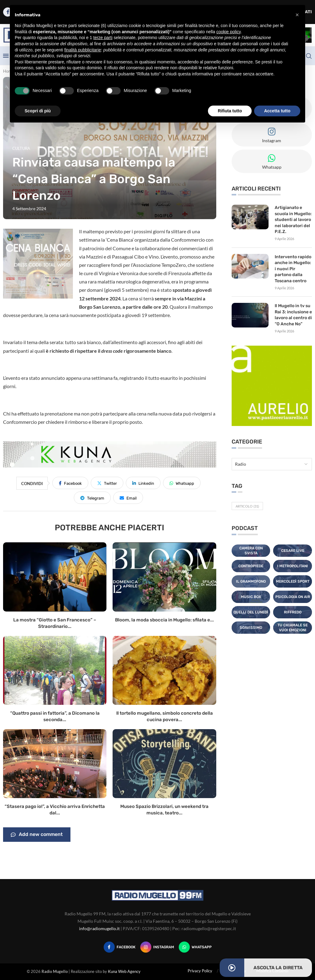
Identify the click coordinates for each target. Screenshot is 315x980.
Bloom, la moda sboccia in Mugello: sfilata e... (164, 620)
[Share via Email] (128, 498)
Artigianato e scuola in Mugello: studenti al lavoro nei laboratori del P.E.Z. (293, 220)
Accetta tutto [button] (277, 111)
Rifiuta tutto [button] (230, 111)
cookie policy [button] (228, 32)
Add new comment (37, 835)
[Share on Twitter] (107, 483)
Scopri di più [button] (38, 111)
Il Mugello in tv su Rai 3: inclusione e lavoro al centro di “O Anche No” (293, 315)
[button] (297, 15)
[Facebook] (120, 947)
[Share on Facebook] (70, 483)
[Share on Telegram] (92, 498)
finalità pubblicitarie (83, 50)
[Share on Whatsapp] (182, 483)
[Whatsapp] (195, 947)
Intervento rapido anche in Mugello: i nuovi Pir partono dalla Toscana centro (293, 269)
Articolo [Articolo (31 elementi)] (247, 506)
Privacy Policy (200, 971)
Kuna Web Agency (124, 971)
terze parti (103, 38)
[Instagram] (157, 947)
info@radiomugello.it (99, 928)
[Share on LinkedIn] (143, 483)
